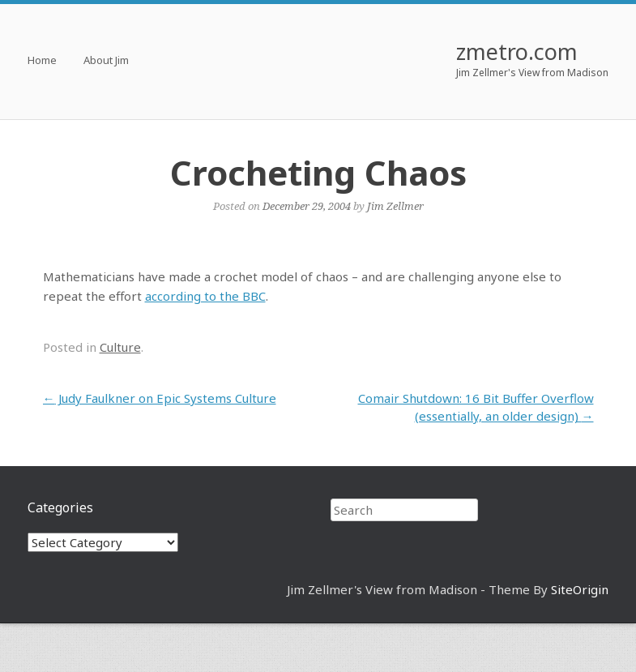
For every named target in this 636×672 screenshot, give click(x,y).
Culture (120, 347)
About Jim (106, 61)
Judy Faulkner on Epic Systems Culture (160, 398)
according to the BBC (205, 296)
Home (42, 61)
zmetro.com (517, 51)
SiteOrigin (580, 589)
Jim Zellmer (395, 206)
